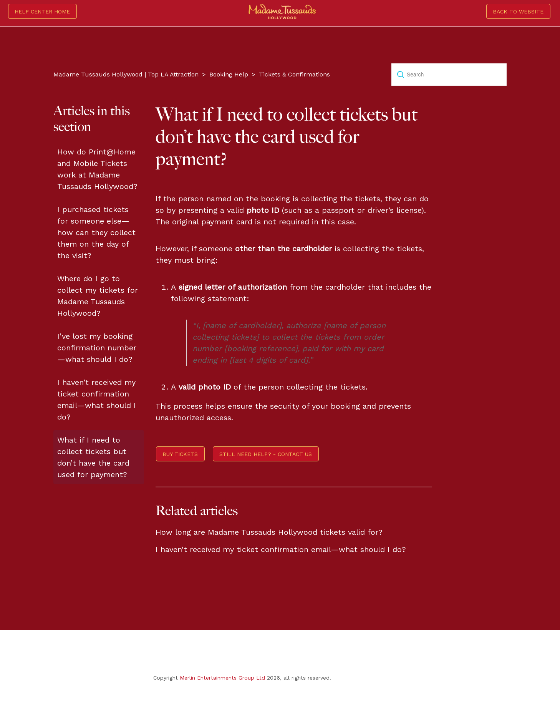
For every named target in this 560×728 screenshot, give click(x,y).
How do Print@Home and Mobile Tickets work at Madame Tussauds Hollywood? (97, 169)
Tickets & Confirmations (294, 74)
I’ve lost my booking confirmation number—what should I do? (97, 348)
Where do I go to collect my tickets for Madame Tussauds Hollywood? (98, 296)
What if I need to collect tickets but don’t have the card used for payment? (93, 457)
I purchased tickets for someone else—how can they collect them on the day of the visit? (96, 232)
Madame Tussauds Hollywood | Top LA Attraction (126, 74)
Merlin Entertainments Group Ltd (222, 678)
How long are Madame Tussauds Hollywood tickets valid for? (269, 532)
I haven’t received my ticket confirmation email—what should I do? (97, 400)
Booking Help (229, 74)
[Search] (449, 75)
